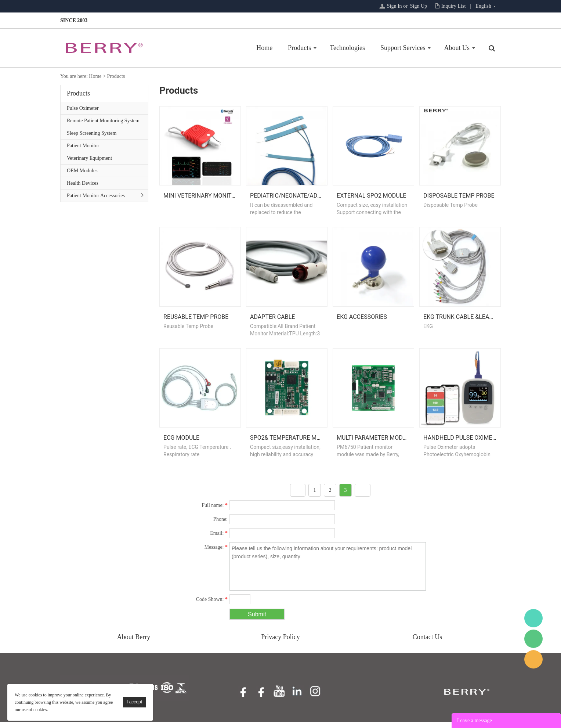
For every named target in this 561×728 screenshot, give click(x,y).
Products (299, 48)
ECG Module (181, 444)
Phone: (220, 525)
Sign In (394, 6)
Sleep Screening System (92, 133)
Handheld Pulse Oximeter (463, 444)
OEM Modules (82, 171)
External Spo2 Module (371, 198)
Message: (216, 553)
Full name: (215, 511)
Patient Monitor (83, 146)
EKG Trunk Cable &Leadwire (465, 321)
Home (264, 48)
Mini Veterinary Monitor (201, 198)
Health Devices (83, 183)
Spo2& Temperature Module (292, 444)
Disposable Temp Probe (459, 198)
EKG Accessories (362, 321)
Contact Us (428, 643)
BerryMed (533, 618)
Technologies (347, 48)
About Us (457, 48)
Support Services (403, 48)
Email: (219, 539)
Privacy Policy (280, 643)
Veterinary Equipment (89, 158)
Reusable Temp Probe (196, 321)
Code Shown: (212, 606)
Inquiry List (454, 6)
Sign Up (419, 6)
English (483, 6)
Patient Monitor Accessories (96, 196)
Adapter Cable (272, 321)
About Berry (134, 643)
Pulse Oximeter (83, 108)
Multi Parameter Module (375, 444)
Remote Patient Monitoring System (103, 121)
